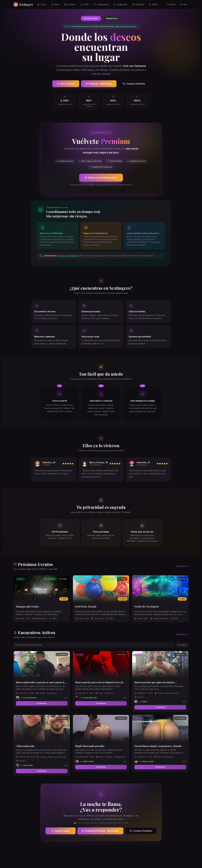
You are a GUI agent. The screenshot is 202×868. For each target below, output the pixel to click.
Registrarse (112, 18)
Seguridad (120, 4)
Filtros (182, 645)
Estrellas (138, 4)
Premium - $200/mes (99, 84)
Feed (55, 4)
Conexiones (101, 4)
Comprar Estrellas (134, 84)
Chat (85, 4)
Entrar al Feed (66, 84)
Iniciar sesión (91, 18)
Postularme (42, 703)
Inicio (42, 4)
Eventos (70, 4)
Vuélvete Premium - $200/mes (100, 831)
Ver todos (182, 566)
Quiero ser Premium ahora (101, 178)
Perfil (153, 4)
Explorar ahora (61, 831)
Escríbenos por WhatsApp (68, 256)
